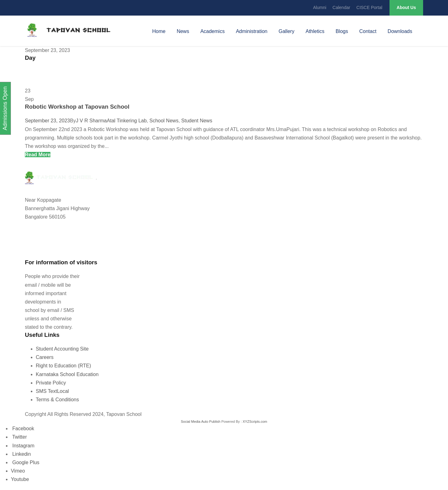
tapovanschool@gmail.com (53, 249)
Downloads (400, 31)
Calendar (341, 7)
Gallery (287, 31)
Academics (212, 31)
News (183, 31)
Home (159, 31)
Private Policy (51, 383)
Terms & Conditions (57, 400)
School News (164, 121)
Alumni (320, 7)
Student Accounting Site (62, 349)
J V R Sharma (91, 121)
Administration (252, 31)
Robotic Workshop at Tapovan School (77, 107)
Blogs (342, 31)
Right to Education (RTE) (63, 366)
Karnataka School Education (67, 374)
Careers (45, 357)
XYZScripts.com (255, 422)
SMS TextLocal (52, 391)
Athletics (315, 31)
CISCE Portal (369, 7)
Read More (38, 155)
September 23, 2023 (47, 121)
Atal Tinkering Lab (127, 121)
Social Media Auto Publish (201, 422)
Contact (368, 31)
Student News (197, 121)
